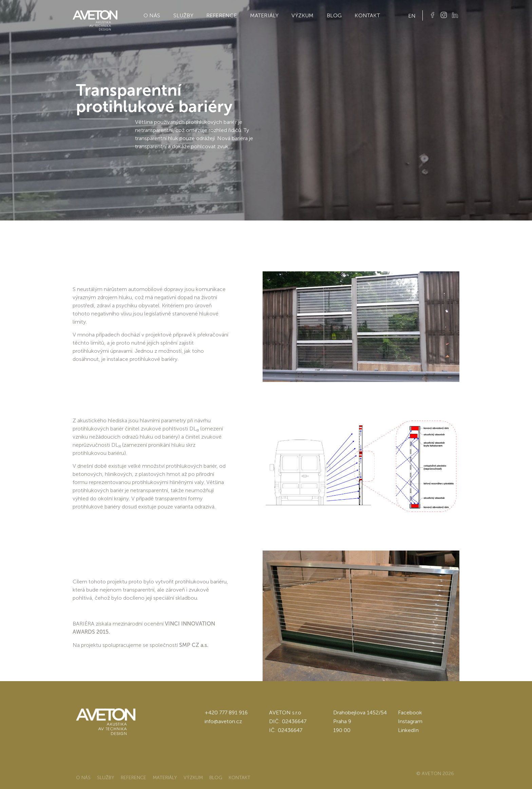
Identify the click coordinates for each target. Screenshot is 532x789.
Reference (222, 15)
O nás (152, 15)
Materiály (264, 15)
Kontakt (367, 15)
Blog (334, 15)
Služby (183, 15)
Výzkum (302, 15)
